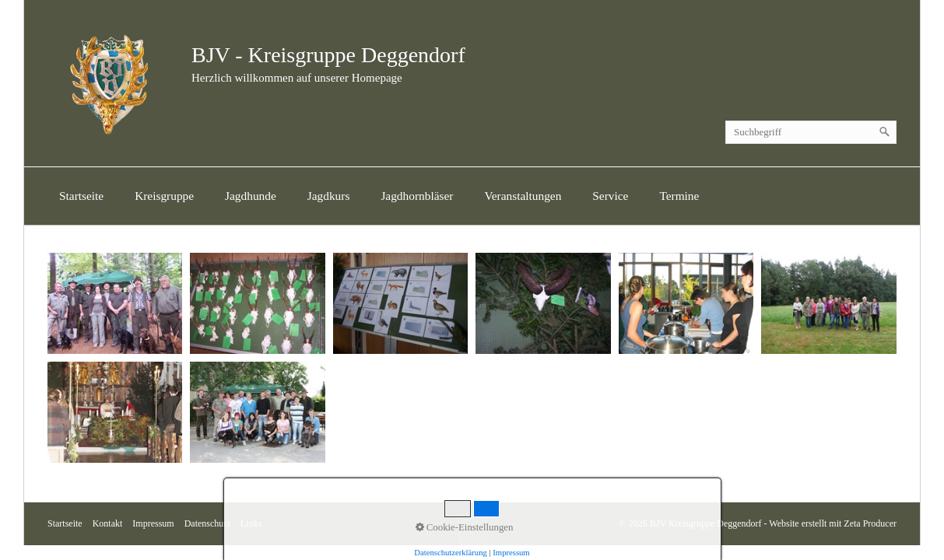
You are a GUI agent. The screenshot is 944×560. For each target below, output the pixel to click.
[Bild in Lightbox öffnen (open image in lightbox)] (115, 303)
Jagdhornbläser (417, 196)
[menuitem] (81, 196)
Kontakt (108, 523)
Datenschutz (207, 523)
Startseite (81, 196)
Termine (679, 196)
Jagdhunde (251, 196)
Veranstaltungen (523, 196)
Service (610, 196)
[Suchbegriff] (811, 132)
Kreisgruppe (164, 196)
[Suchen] (885, 132)
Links (251, 523)
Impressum (153, 523)
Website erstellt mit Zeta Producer (833, 523)
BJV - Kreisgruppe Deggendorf (328, 55)
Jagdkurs (329, 196)
